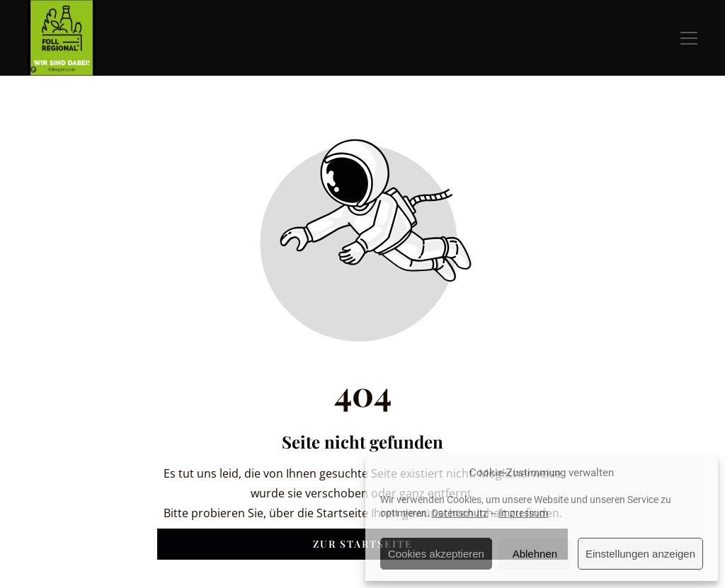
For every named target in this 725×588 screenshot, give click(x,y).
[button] (689, 38)
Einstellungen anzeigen (640, 554)
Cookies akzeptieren (436, 554)
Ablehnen (535, 554)
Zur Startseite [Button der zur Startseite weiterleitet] (363, 544)
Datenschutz (460, 513)
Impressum (523, 513)
